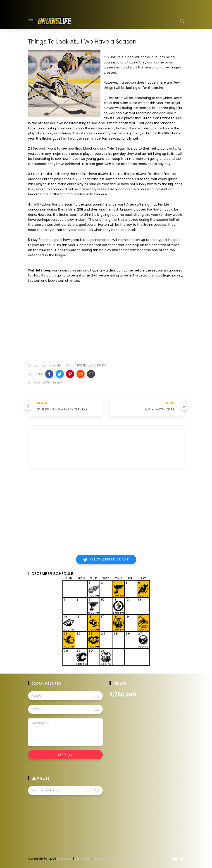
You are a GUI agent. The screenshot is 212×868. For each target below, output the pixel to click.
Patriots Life (120, 859)
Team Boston (140, 859)
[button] (49, 374)
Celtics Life (83, 859)
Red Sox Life (101, 859)
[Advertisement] (106, 324)
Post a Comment (48, 382)
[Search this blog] (65, 790)
